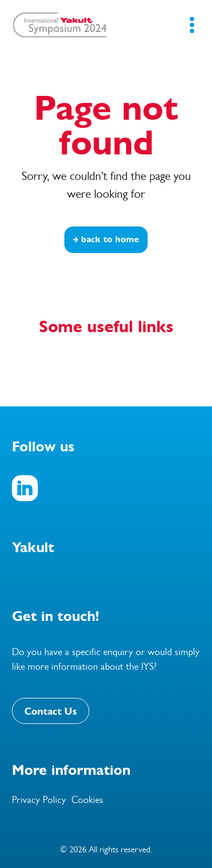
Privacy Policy (39, 800)
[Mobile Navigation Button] (192, 25)
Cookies (87, 800)
